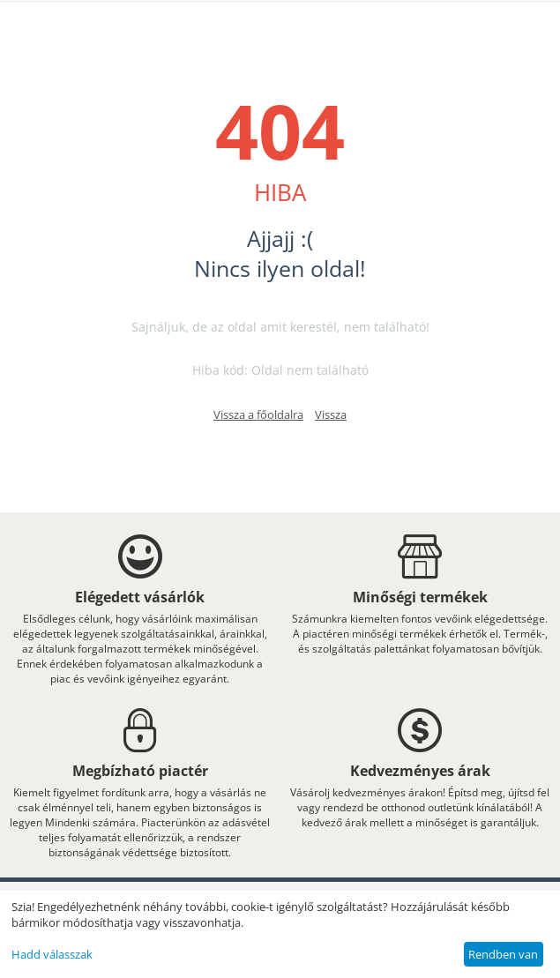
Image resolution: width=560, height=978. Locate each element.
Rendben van (503, 954)
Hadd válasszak (52, 954)
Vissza (331, 414)
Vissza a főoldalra (258, 414)
